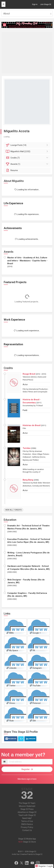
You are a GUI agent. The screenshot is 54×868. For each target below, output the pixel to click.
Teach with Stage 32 (27, 815)
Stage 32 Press (27, 809)
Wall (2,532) (27, 151)
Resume (12, 170)
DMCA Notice (27, 824)
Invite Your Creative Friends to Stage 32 (27, 854)
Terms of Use (27, 821)
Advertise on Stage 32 (27, 812)
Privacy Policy (27, 827)
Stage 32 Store (29, 842)
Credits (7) (27, 158)
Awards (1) (27, 164)
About (7, 14)
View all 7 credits (13, 510)
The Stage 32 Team (27, 803)
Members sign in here (27, 779)
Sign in (35, 4)
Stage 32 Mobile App (27, 839)
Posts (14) (27, 145)
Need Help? (27, 818)
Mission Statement (27, 806)
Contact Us (27, 830)
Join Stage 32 (46, 4)
